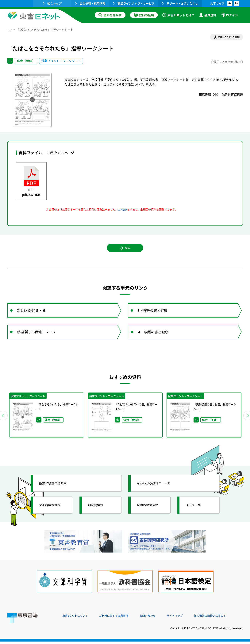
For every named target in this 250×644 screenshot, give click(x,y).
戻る (125, 251)
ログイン (229, 15)
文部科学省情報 (52, 513)
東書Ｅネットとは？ (179, 15)
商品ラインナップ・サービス (134, 3)
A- (230, 3)
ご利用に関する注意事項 (120, 618)
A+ (237, 3)
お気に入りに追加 (226, 38)
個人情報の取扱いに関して (225, 618)
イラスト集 (196, 513)
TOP (10, 30)
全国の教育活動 (150, 513)
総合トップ (52, 3)
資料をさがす (110, 15)
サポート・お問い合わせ (180, 3)
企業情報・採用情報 (90, 3)
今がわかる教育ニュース (157, 491)
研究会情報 (98, 513)
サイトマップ (186, 618)
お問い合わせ (157, 618)
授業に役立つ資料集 (56, 491)
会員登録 (208, 15)
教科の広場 (144, 15)
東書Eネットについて (77, 618)
